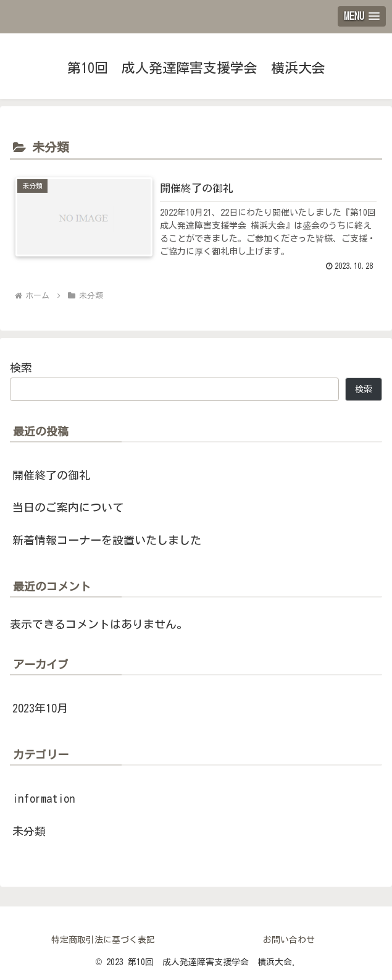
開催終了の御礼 (51, 475)
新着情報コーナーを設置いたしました (107, 540)
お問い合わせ (289, 940)
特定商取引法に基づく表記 (103, 940)
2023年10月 (40, 708)
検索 (21, 368)
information (44, 798)
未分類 (29, 831)
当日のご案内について (68, 507)
